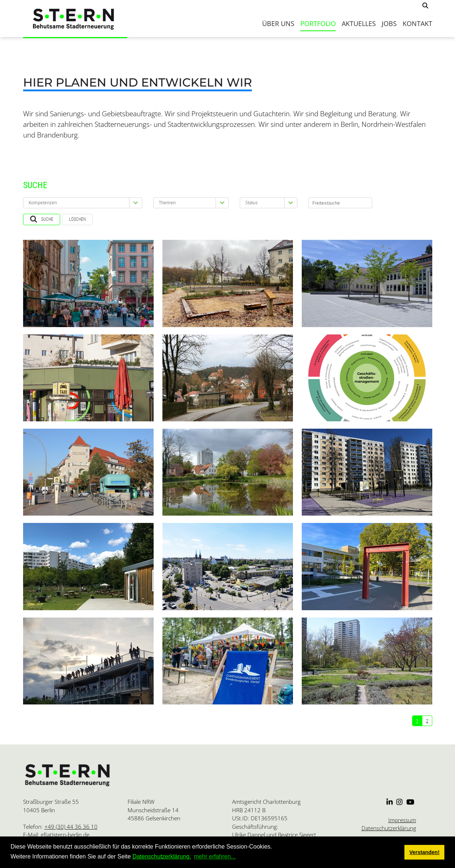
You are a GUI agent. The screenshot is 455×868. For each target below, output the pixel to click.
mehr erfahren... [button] (215, 856)
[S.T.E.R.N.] (75, 19)
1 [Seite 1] (417, 721)
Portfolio (318, 23)
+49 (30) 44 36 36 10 (71, 827)
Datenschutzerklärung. (162, 856)
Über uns (278, 23)
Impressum (402, 820)
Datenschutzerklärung (389, 828)
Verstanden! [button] (424, 852)
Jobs (389, 23)
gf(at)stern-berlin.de (65, 835)
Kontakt (417, 23)
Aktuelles (359, 23)
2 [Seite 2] (427, 721)
